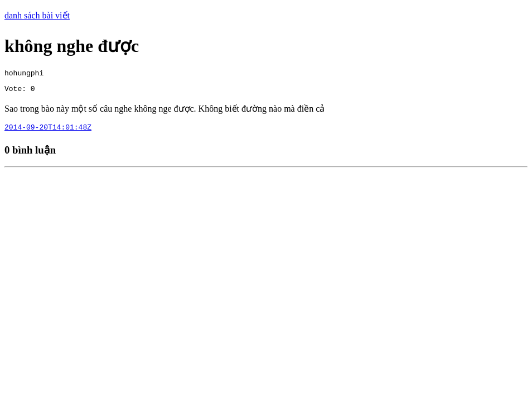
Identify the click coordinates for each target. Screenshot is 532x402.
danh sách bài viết (37, 15)
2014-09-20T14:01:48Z (48, 132)
